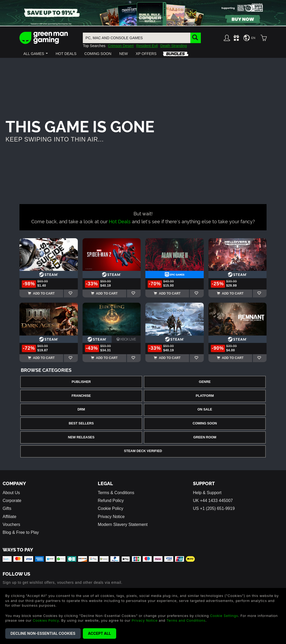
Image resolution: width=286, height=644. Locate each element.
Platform (205, 396)
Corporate (12, 501)
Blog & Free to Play (21, 532)
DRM (81, 409)
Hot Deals (120, 221)
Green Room (205, 437)
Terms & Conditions (116, 493)
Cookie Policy (111, 508)
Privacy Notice (111, 517)
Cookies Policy (46, 620)
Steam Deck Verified (143, 451)
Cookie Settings (224, 616)
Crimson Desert (121, 46)
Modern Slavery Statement (123, 524)
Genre (205, 382)
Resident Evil (147, 46)
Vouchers (11, 524)
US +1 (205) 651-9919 (214, 508)
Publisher (81, 382)
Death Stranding (174, 46)
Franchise (81, 396)
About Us (11, 493)
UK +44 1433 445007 (213, 501)
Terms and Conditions (186, 620)
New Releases (81, 437)
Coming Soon (205, 423)
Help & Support (207, 493)
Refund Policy (111, 501)
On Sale (205, 409)
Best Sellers (81, 423)
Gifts (7, 508)
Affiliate (9, 517)
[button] (36, 54)
